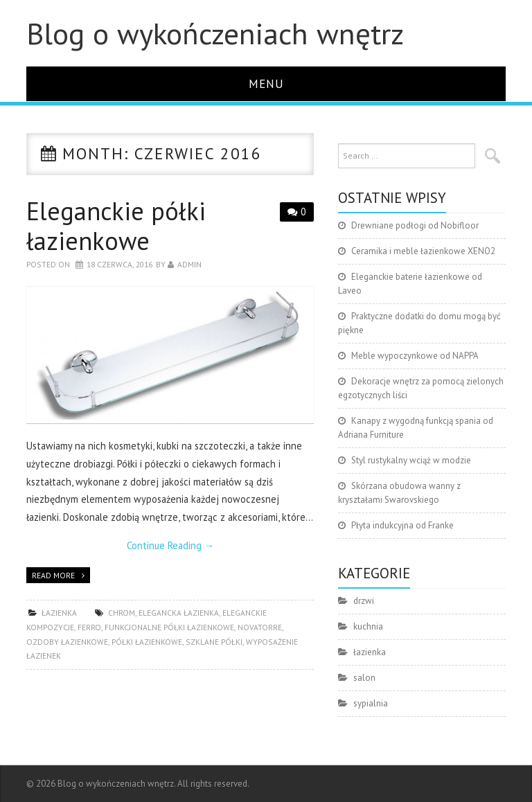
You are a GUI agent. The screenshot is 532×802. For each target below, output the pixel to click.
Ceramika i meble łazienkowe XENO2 (423, 251)
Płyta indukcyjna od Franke (402, 525)
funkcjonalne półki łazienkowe (169, 627)
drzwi (364, 601)
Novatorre (260, 627)
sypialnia (371, 703)
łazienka (59, 613)
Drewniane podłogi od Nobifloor (415, 225)
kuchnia (368, 626)
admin (189, 264)
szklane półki (214, 642)
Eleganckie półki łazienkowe (116, 226)
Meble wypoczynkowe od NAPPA (415, 356)
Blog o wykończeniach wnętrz (215, 33)
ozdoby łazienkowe (67, 642)
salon (364, 678)
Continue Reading (170, 545)
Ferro (89, 627)
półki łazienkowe (147, 642)
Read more (53, 575)
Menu (266, 83)
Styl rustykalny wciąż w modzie (411, 460)
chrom (122, 613)
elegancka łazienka (179, 613)
